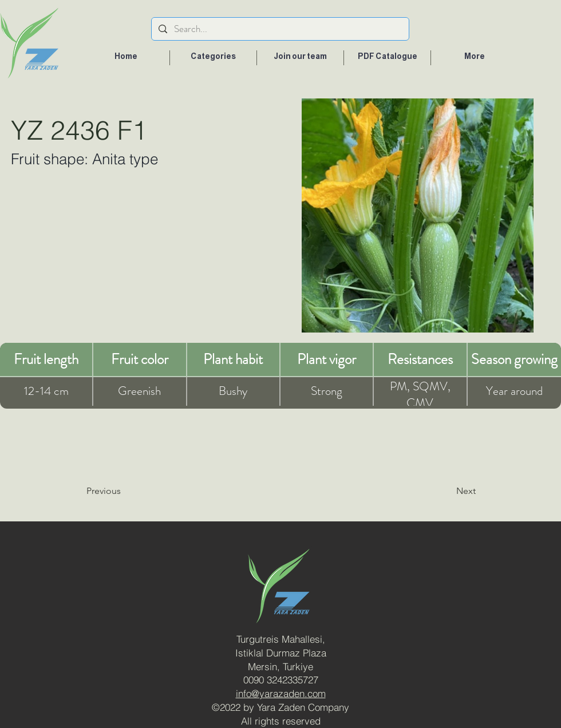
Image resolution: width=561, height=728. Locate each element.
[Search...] (279, 29)
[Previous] (133, 491)
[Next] (437, 491)
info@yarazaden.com (281, 693)
